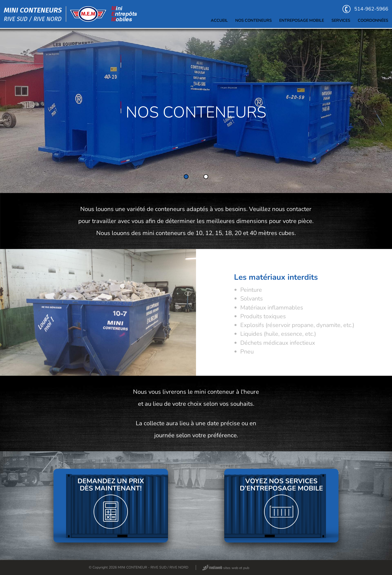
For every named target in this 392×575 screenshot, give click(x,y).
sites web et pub (226, 568)
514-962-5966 (365, 9)
